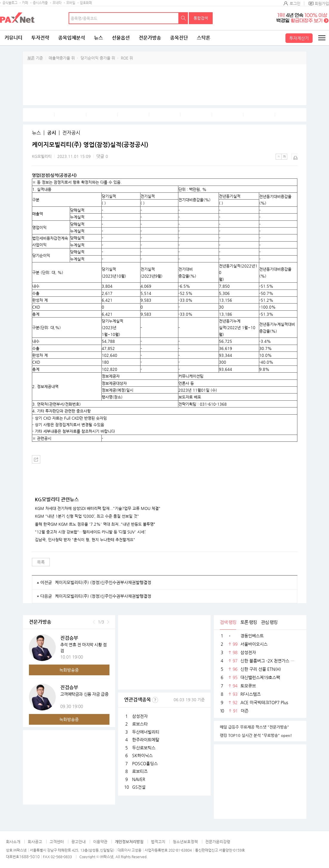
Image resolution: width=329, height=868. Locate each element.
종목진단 (179, 38)
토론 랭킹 (249, 622)
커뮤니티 (13, 38)
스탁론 (204, 38)
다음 (108, 622)
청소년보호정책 (185, 842)
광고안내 (78, 842)
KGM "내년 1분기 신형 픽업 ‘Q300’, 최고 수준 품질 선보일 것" (87, 516)
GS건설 (139, 787)
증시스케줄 (40, 3)
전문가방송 (150, 38)
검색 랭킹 (228, 622)
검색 (183, 18)
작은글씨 (279, 157)
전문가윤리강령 (218, 842)
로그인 (295, 3)
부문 (31, 58)
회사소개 (13, 842)
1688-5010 (29, 857)
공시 (52, 133)
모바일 (71, 3)
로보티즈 (140, 771)
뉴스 (98, 38)
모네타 (57, 3)
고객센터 (57, 842)
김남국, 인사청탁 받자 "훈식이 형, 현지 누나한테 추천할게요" (85, 540)
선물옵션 (121, 38)
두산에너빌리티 (146, 732)
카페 (25, 3)
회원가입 (322, 3)
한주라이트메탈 (146, 740)
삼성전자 (140, 716)
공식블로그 (10, 3)
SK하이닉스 (142, 755)
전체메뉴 (322, 38)
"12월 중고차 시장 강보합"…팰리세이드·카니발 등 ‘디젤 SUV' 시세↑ (91, 532)
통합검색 (201, 18)
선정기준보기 (155, 700)
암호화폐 (86, 3)
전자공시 (71, 133)
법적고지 (158, 842)
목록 (41, 562)
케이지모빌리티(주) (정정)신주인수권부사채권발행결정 (103, 582)
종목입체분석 (72, 38)
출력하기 (294, 157)
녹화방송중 (69, 670)
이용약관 (100, 842)
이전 (94, 622)
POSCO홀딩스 (145, 763)
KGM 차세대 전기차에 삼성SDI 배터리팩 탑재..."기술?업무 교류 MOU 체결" (98, 508)
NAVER (139, 779)
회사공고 (35, 842)
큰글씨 (284, 157)
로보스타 (140, 724)
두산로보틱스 (144, 748)
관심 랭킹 (269, 622)
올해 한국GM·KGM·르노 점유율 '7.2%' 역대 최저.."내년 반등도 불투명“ (95, 524)
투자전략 (40, 38)
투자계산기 (299, 38)
